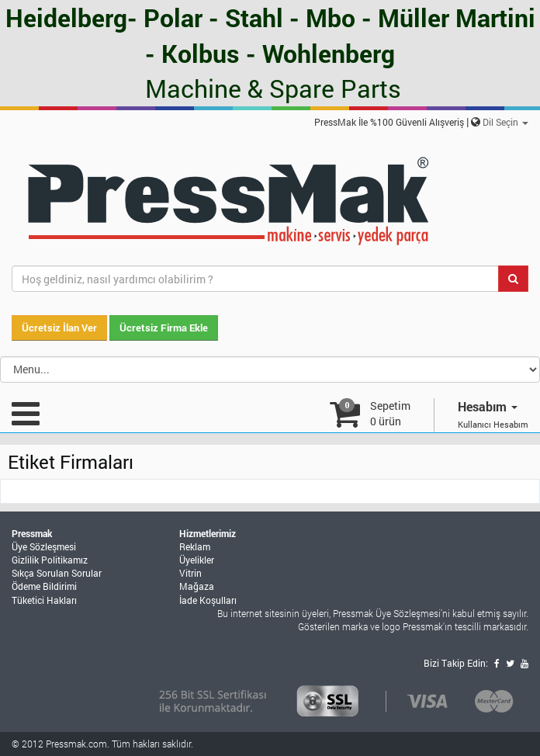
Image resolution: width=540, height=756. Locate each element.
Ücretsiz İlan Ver (59, 328)
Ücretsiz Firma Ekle (164, 328)
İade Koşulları (208, 600)
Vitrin (190, 573)
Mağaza (197, 586)
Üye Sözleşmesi (44, 546)
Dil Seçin (505, 122)
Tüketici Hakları (44, 600)
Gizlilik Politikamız (50, 560)
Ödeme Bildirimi (44, 586)
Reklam (195, 546)
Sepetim (390, 413)
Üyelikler (197, 560)
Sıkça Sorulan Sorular (57, 573)
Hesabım (488, 406)
